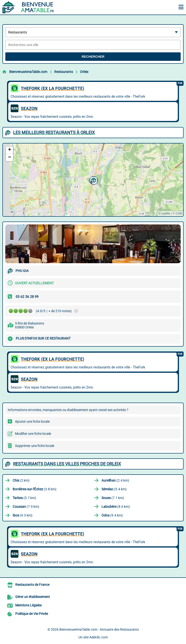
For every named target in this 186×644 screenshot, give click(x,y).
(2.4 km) (115, 480)
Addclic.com (99, 637)
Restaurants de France (32, 585)
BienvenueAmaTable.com (28, 72)
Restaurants (64, 72)
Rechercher (93, 57)
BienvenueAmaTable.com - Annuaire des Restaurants (99, 629)
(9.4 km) (112, 515)
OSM (179, 214)
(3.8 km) (35, 489)
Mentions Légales (28, 605)
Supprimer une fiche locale (35, 446)
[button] (93, 180)
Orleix (84, 72)
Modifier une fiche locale (33, 434)
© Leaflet (164, 214)
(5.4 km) (114, 489)
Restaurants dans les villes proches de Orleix (67, 464)
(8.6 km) (116, 507)
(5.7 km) (24, 498)
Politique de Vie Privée (32, 614)
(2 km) (21, 480)
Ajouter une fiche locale (32, 421)
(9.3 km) (23, 515)
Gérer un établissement (33, 597)
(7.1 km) (113, 498)
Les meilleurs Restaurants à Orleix (54, 132)
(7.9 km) (26, 507)
